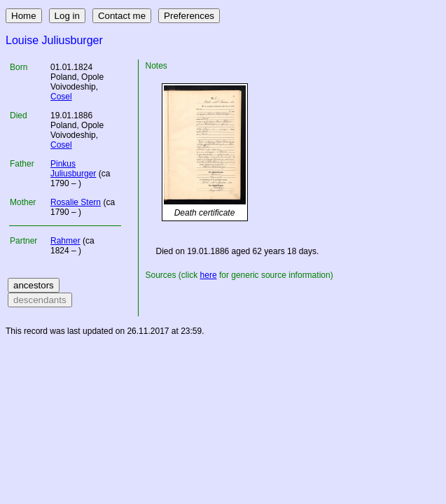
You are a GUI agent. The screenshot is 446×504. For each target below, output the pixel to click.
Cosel (61, 97)
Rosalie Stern (76, 202)
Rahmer (65, 241)
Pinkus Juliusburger (73, 169)
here (209, 275)
